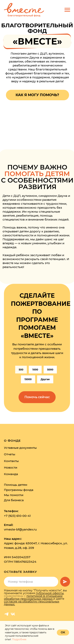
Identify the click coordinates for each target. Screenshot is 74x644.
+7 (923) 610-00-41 (17, 516)
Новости (11, 467)
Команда (11, 474)
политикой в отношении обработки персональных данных (33, 597)
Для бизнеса (14, 500)
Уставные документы (20, 448)
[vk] (13, 614)
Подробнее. (19, 639)
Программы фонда (19, 490)
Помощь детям (16, 485)
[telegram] (6, 614)
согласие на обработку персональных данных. (32, 603)
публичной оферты (50, 593)
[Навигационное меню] (67, 10)
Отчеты (10, 454)
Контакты (11, 461)
